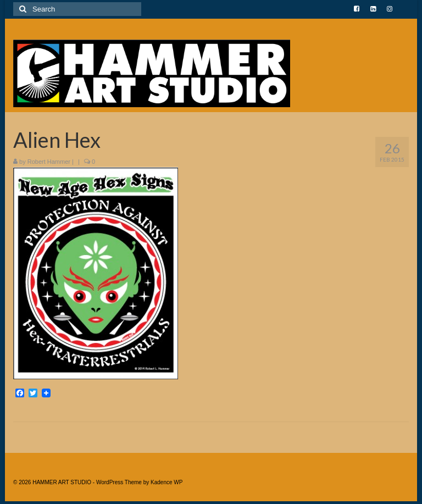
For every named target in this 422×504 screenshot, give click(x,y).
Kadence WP (166, 482)
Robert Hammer (49, 162)
